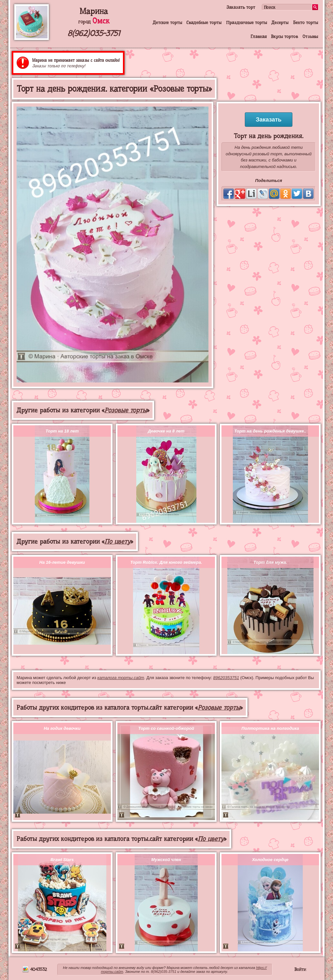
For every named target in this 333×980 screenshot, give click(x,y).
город (94, 22)
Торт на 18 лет (62, 431)
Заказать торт (241, 7)
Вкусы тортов (284, 36)
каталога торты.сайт (121, 678)
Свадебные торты (204, 22)
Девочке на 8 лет (166, 431)
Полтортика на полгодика (270, 728)
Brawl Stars (62, 860)
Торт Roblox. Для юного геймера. (166, 562)
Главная (259, 36)
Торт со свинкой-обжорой (166, 728)
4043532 (34, 969)
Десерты (280, 22)
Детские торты (167, 22)
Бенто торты (306, 22)
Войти (300, 969)
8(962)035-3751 (94, 33)
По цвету (117, 542)
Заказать (268, 120)
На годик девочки (62, 728)
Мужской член (166, 860)
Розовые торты (126, 410)
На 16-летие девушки (62, 562)
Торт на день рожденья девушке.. (270, 431)
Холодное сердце (270, 860)
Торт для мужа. (270, 562)
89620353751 (226, 678)
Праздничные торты (246, 22)
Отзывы (310, 36)
